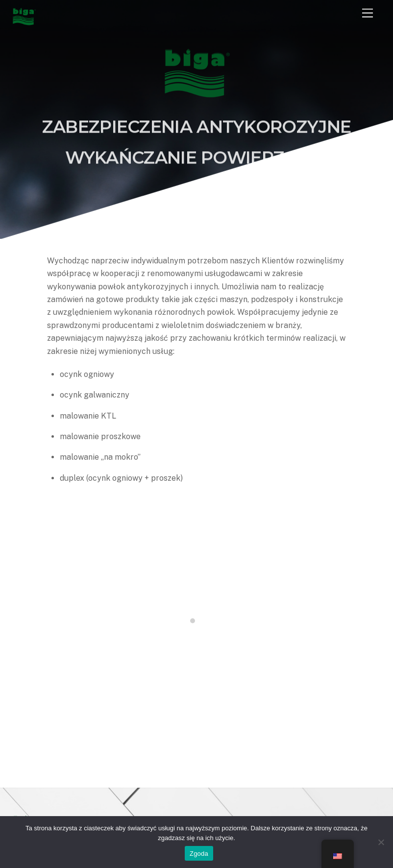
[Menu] (368, 13)
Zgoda (199, 854)
